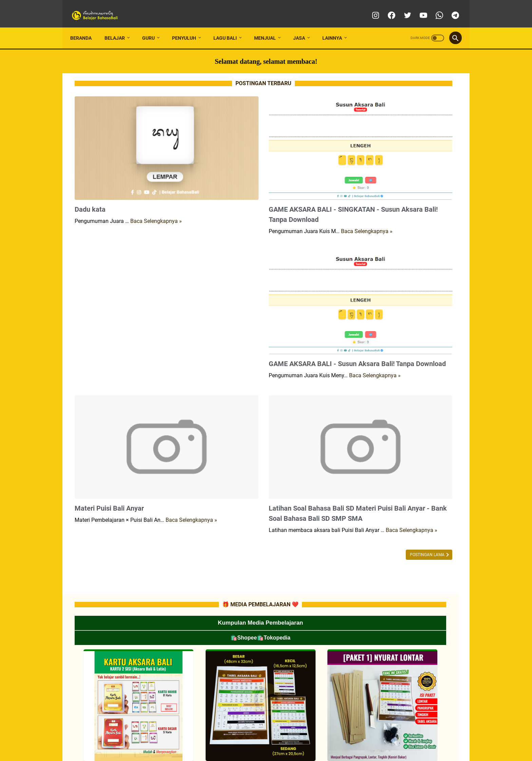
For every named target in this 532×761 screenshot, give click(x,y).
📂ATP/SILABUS (387, 386)
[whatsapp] (434, 8)
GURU (153, 27)
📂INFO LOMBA (387, 288)
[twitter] (402, 8)
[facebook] (386, 8)
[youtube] (418, 8)
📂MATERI (382, 411)
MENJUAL (269, 27)
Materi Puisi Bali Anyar (109, 441)
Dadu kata (90, 169)
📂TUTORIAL (384, 325)
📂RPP (379, 398)
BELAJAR (119, 27)
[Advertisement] (136, 283)
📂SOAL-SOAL (386, 423)
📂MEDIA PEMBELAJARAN (405, 300)
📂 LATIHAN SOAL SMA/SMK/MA (402, 496)
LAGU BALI (230, 27)
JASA (303, 27)
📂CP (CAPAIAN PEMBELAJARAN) (404, 374)
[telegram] (450, 8)
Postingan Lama (307, 506)
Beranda (85, 27)
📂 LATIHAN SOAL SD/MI (395, 472)
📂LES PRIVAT (393, 312)
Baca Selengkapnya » (156, 180)
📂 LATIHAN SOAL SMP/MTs (398, 484)
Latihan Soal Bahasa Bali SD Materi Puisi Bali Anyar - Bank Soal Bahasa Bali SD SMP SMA (269, 452)
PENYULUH (188, 27)
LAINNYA (337, 27)
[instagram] (370, 8)
